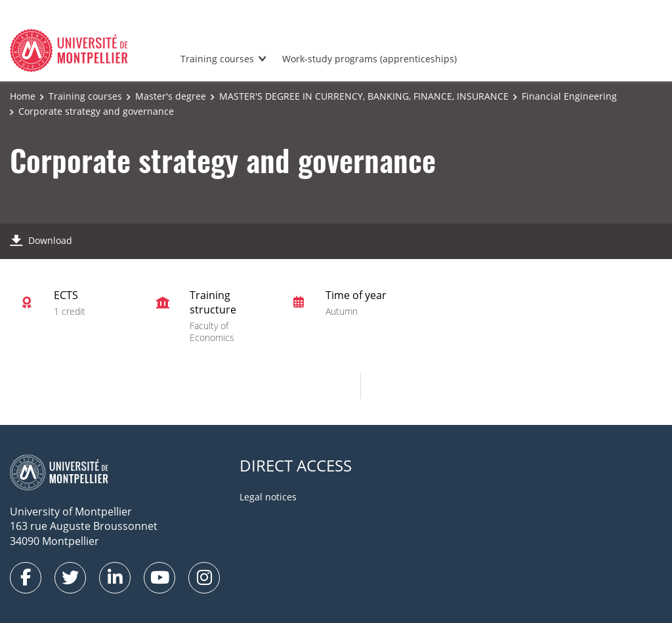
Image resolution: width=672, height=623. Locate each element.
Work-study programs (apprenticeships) (369, 59)
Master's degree (171, 96)
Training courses (217, 59)
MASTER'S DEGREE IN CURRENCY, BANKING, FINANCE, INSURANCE (364, 96)
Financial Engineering (569, 96)
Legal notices (268, 497)
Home (23, 96)
